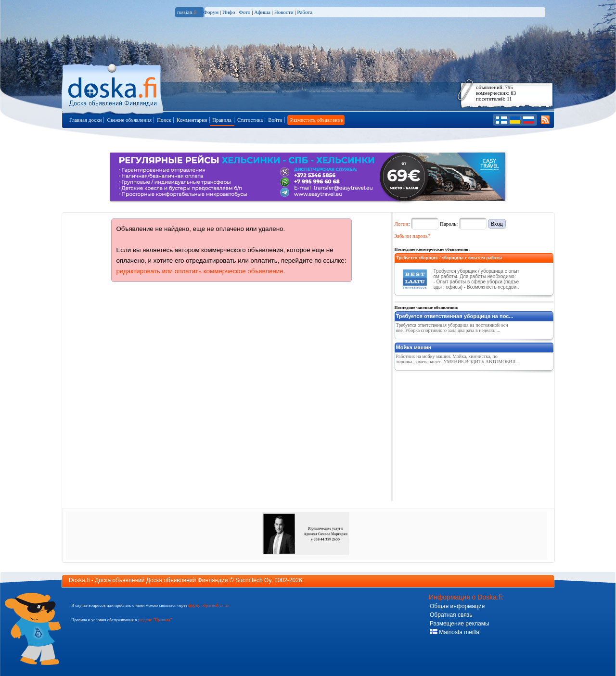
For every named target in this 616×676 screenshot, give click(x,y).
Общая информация (457, 606)
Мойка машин (414, 347)
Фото (244, 12)
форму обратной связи (209, 605)
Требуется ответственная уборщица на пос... (455, 316)
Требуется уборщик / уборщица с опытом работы (449, 258)
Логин (402, 224)
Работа (305, 12)
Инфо (229, 12)
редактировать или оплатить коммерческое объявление (200, 271)
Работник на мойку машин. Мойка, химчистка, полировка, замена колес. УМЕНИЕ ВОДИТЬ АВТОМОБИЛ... (458, 359)
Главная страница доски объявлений (113, 87)
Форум (211, 12)
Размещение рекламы (460, 624)
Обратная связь (451, 615)
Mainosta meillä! (455, 632)
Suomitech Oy (253, 580)
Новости (284, 12)
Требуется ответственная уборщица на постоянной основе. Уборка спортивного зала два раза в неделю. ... (452, 328)
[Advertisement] (467, 434)
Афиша (262, 12)
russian (187, 12)
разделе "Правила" (155, 620)
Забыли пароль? (413, 236)
